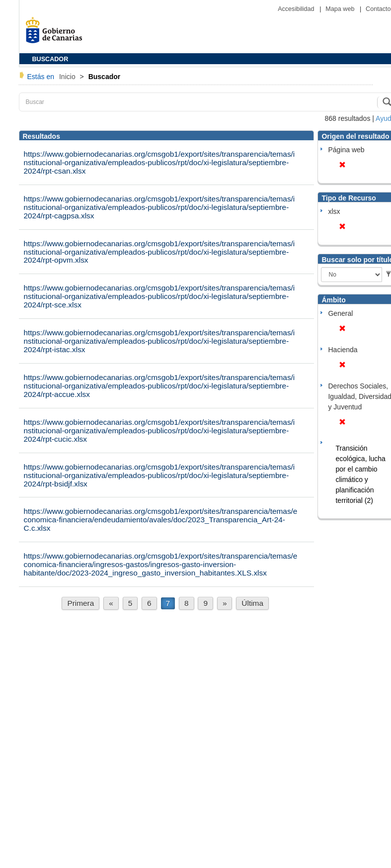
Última (252, 603)
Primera (80, 603)
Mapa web (341, 9)
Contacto (378, 9)
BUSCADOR (50, 59)
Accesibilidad (297, 9)
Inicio (68, 77)
